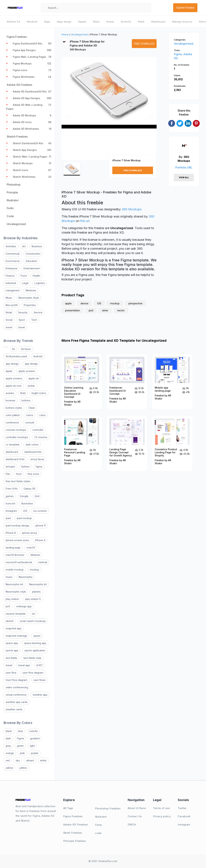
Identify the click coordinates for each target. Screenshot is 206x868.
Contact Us (135, 816)
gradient (35, 738)
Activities (11, 246)
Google (24, 496)
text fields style (32, 658)
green (20, 746)
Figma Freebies (73, 816)
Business (37, 246)
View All (184, 177)
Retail (9, 312)
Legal (25, 283)
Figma (20, 738)
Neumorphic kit (14, 584)
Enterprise (12, 268)
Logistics (40, 283)
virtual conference (16, 695)
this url (85, 221)
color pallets (13, 415)
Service (38, 312)
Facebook (184, 816)
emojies (10, 467)
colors (30, 415)
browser (11, 400)
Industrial (11, 283)
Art (24, 246)
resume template (16, 614)
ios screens (40, 511)
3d (13, 349)
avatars (10, 393)
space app (12, 643)
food (19, 474)
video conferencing (17, 687)
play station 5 (33, 599)
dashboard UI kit (15, 459)
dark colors (32, 445)
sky (18, 760)
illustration (27, 503)
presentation (72, 310)
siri (33, 614)
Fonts (99, 825)
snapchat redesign (16, 636)
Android (38, 356)
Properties (30, 305)
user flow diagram (33, 673)
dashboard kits (33, 452)
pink (22, 753)
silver (105, 310)
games (10, 496)
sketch (10, 621)
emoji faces (37, 459)
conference (12, 422)
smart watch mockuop (33, 621)
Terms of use (161, 808)
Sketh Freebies (73, 833)
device (84, 303)
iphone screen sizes (17, 540)
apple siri (34, 378)
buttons (26, 400)
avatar (31, 386)
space (37, 636)
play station (12, 599)
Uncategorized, (184, 44)
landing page (13, 548)
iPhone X (40, 540)
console (30, 422)
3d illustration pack (16, 356)
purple (35, 753)
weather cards (14, 709)
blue (20, 731)
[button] (68, 112)
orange (10, 753)
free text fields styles (18, 481)
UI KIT (39, 665)
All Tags (68, 808)
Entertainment (32, 268)
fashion (25, 467)
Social (9, 320)
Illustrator (101, 817)
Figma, (179, 54)
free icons (33, 474)
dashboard (12, 452)
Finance (10, 276)
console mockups (16, 430)
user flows (40, 680)
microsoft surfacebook (19, 562)
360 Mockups (78, 49)
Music (9, 298)
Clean (32, 408)
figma (39, 467)
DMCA (132, 825)
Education (31, 261)
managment (13, 290)
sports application (35, 650)
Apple (9, 371)
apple (68, 303)
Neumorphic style (16, 592)
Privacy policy (162, 816)
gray (8, 746)
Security (23, 312)
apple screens (27, 371)
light (32, 746)
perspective (135, 303)
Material (35, 555)
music (9, 577)
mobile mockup (15, 570)
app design (12, 364)
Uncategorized (79, 34)
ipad (8, 518)
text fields (11, 658)
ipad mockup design (17, 525)
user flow (11, 673)
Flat (8, 474)
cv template (13, 445)
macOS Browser (15, 555)
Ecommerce (13, 261)
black (9, 731)
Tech (34, 320)
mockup (34, 570)
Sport (22, 320)
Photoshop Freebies (108, 808)
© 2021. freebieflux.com (103, 861)
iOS (25, 511)
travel (9, 327)
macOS (31, 548)
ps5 (8, 606)
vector (121, 310)
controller (38, 430)
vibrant (30, 760)
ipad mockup (24, 518)
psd (91, 310)
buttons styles (14, 408)
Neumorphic (26, 577)
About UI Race (137, 808)
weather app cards (17, 702)
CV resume (41, 437)
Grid (37, 496)
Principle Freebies (75, 841)
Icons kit (10, 503)
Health (36, 276)
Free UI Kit (12, 489)
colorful (33, 731)
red (8, 760)
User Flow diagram (16, 680)
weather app (40, 695)
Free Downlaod (144, 44)
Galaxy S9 (29, 489)
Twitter (182, 808)
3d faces (26, 349)
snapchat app (14, 628)
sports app (12, 650)
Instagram (11, 511)
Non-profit (12, 305)
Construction (33, 254)
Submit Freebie (185, 8)
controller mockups (17, 437)
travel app (24, 665)
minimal (43, 562)
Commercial (13, 254)
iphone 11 (41, 525)
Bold (23, 393)
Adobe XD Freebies (76, 825)
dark (8, 738)
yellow (9, 768)
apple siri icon (14, 386)
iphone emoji (29, 533)
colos (42, 415)
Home (65, 34)
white (43, 760)
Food (24, 276)
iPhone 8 (11, 533)
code (98, 833)
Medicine (31, 290)
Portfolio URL (184, 167)
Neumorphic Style (29, 298)
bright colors (39, 393)
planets (36, 592)
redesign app (24, 606)
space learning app (35, 643)
